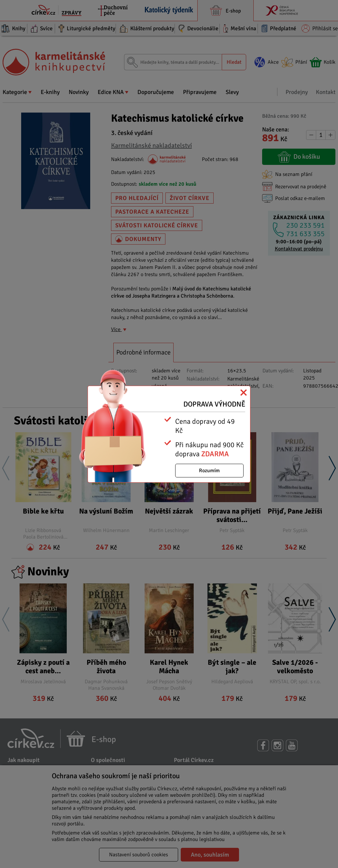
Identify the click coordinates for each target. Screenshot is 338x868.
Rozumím (209, 471)
